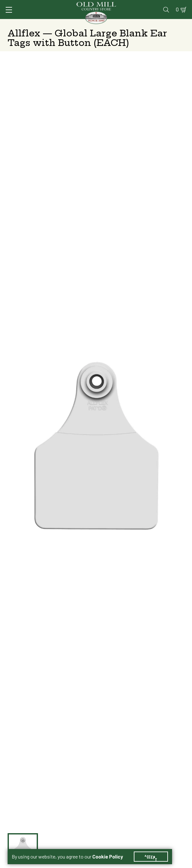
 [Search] (166, 10)
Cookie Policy (108, 857)
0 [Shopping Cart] (177, 10)
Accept (151, 857)
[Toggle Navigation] (9, 10)
